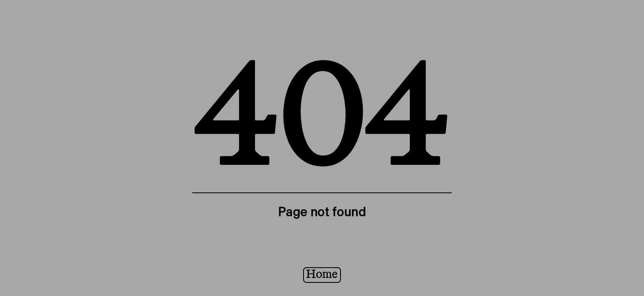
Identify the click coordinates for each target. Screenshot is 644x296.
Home (322, 275)
